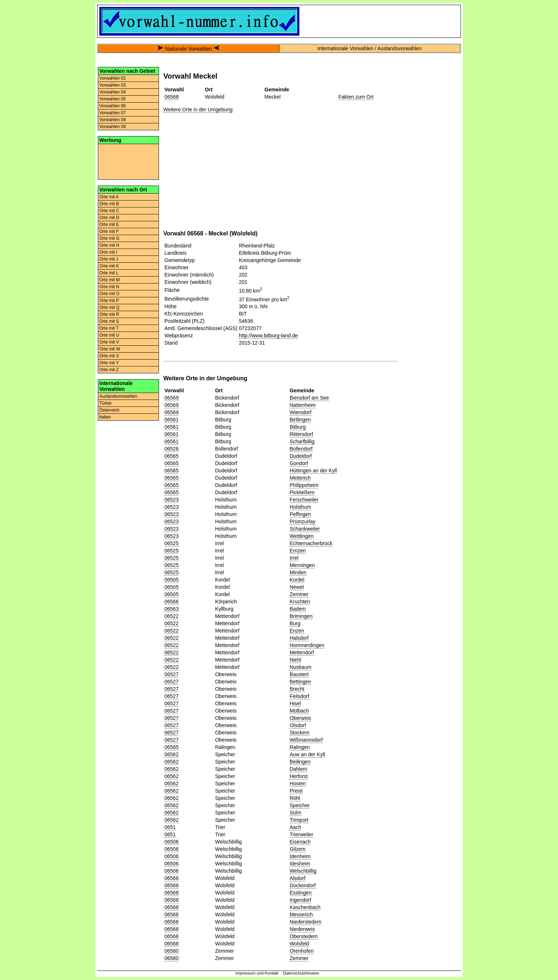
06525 (172, 543)
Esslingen (301, 893)
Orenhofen (302, 951)
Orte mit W (110, 349)
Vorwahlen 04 (113, 92)
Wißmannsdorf (306, 740)
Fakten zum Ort (356, 97)
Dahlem (298, 769)
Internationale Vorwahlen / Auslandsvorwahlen (370, 48)
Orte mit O (109, 294)
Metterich (300, 478)
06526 (172, 449)
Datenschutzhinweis (301, 973)
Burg (295, 623)
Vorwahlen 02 (113, 78)
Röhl (295, 798)
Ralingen (300, 747)
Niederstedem (305, 922)
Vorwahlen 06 (113, 106)
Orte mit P (109, 301)
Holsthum (300, 507)
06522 (172, 616)
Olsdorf (298, 725)
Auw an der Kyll (307, 754)
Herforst (299, 776)
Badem (298, 609)
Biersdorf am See (309, 398)
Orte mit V (109, 342)
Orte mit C (109, 211)
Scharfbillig (302, 441)
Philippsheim (304, 485)
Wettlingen (302, 536)
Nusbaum (300, 667)
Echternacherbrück (311, 543)
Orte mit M (109, 280)
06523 (172, 500)
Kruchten (300, 602)
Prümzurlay (302, 521)
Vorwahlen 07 (113, 113)
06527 (172, 674)
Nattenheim (303, 405)
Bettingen (300, 682)
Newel (297, 587)
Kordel (297, 580)
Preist (296, 791)
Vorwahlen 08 (113, 120)
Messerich (301, 914)
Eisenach (300, 842)
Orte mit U (109, 335)
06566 (172, 602)
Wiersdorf (300, 412)
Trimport (299, 820)
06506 (172, 842)
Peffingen (300, 514)
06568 (172, 97)
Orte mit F (109, 231)
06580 (172, 951)
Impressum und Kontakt (257, 973)
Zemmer (299, 594)
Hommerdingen (307, 645)
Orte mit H (109, 245)
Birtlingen (300, 420)
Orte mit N (109, 287)
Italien (105, 417)
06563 (172, 609)
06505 (172, 580)
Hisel (295, 703)
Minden (298, 572)
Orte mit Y (109, 363)
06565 (172, 456)
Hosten (298, 783)
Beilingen (300, 762)
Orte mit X (109, 356)
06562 (172, 754)
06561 (172, 420)
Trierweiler (301, 834)
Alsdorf (298, 878)
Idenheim (300, 856)
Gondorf (299, 463)
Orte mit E (109, 225)
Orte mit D (109, 218)
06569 (172, 398)
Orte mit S (109, 321)
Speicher (300, 805)
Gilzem (298, 849)
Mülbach (299, 711)
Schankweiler (305, 529)
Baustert (299, 674)
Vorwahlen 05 (113, 99)
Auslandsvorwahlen (118, 396)
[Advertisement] (128, 161)
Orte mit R (109, 314)
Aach (295, 827)
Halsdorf (299, 638)
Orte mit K (109, 266)
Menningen (302, 565)
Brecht (297, 689)
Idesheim (300, 864)
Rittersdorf (301, 434)
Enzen (297, 631)
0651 (170, 827)
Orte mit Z (109, 370)
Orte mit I (108, 252)
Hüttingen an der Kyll (313, 471)
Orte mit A (109, 197)
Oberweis (300, 718)
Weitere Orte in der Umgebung (198, 110)
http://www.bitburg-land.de (268, 336)
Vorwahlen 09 (113, 127)
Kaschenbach (305, 907)
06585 (172, 747)
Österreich (109, 410)
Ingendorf (300, 900)
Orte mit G (109, 238)
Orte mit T (109, 328)
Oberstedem (304, 936)
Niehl (295, 660)
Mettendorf (302, 652)
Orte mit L (109, 273)
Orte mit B (109, 204)
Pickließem (302, 492)
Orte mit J (109, 259)
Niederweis (302, 929)
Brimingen (301, 616)
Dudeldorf (301, 456)
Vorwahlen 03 (113, 85)
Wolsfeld (299, 944)
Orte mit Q (109, 308)
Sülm (295, 813)
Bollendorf (301, 449)
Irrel (294, 558)
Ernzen (298, 551)
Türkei (105, 403)
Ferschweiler (304, 500)
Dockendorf (303, 885)
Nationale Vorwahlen (188, 49)
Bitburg (298, 427)
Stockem (299, 733)
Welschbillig (303, 871)
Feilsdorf (299, 696)
